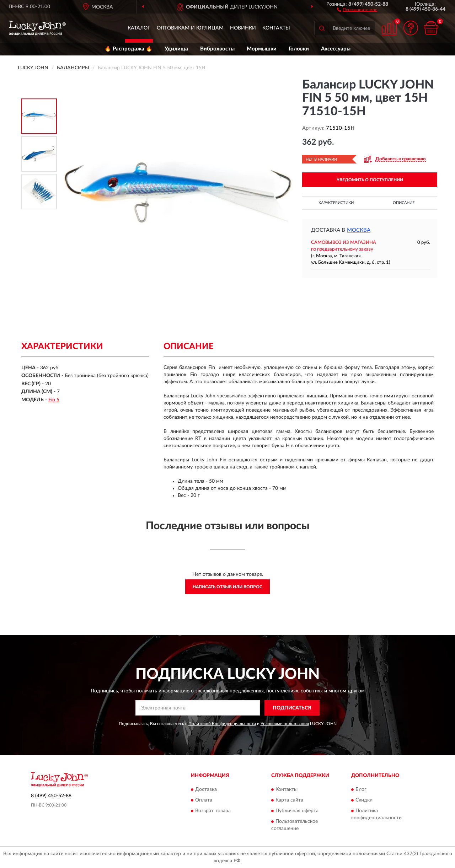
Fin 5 (54, 400)
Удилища (176, 49)
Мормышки (262, 49)
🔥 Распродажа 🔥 (129, 49)
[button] (357, 9)
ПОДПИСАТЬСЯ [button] (292, 708)
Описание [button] (404, 203)
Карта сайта (289, 800)
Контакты (276, 28)
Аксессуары (336, 49)
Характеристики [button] (336, 203)
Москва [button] (359, 230)
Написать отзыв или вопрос (227, 587)
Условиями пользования (285, 724)
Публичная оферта (297, 811)
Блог (361, 789)
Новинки (243, 28)
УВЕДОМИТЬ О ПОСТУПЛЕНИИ (370, 180)
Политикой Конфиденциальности (222, 724)
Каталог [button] (139, 28)
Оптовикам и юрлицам (190, 28)
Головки (299, 49)
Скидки (364, 800)
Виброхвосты (217, 49)
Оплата (204, 800)
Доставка (206, 789)
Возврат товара (213, 811)
